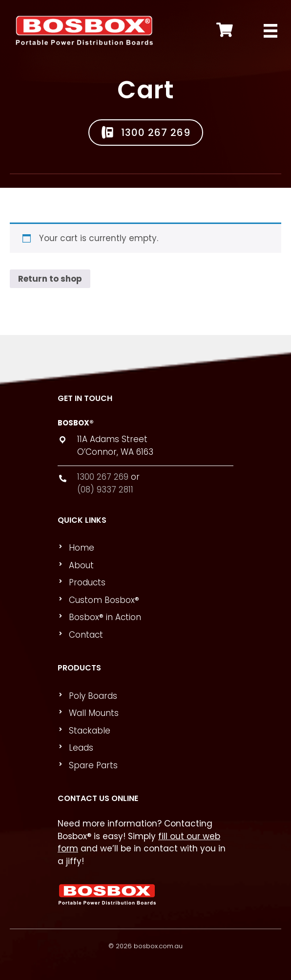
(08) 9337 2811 (105, 490)
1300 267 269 (103, 477)
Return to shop (50, 279)
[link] (150, 548)
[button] (146, 133)
